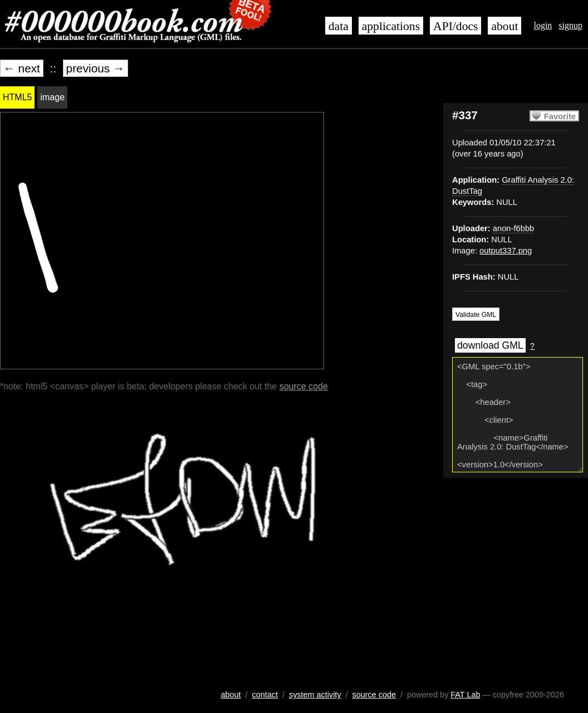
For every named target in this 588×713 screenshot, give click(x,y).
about (504, 26)
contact (265, 695)
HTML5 (17, 97)
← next (22, 68)
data (339, 26)
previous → (95, 68)
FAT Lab (465, 695)
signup (570, 25)
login (543, 25)
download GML (490, 345)
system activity (315, 695)
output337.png (506, 251)
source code (304, 386)
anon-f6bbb (513, 228)
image (52, 97)
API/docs (455, 26)
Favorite (560, 116)
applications (391, 26)
